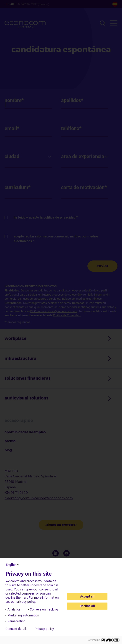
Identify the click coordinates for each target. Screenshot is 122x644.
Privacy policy (44, 629)
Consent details (16, 629)
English (13, 565)
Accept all (87, 596)
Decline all (87, 606)
